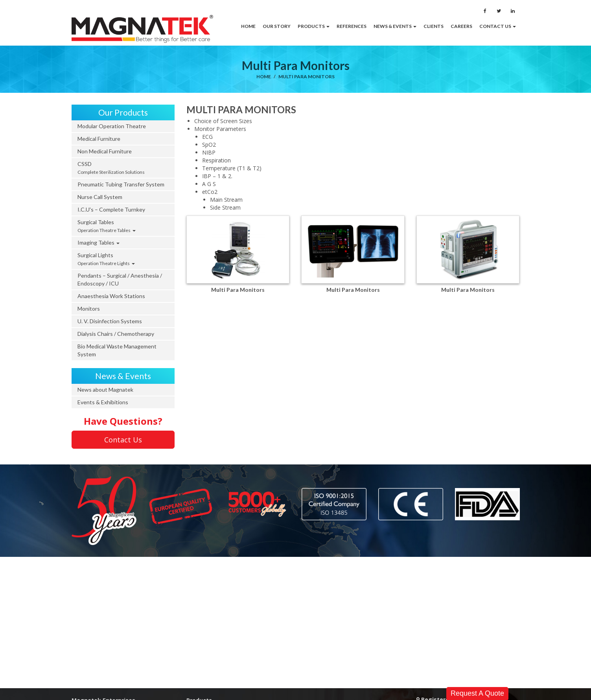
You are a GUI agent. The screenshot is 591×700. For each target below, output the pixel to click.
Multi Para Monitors (307, 76)
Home (264, 76)
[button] (314, 26)
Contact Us (123, 440)
